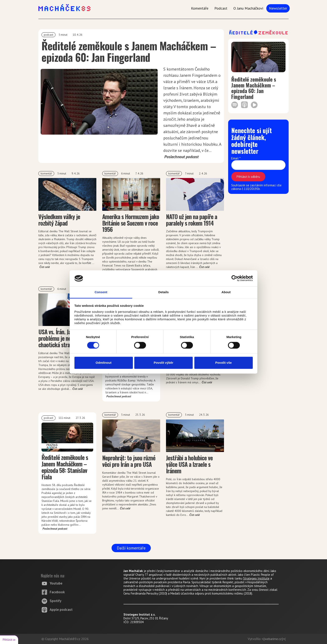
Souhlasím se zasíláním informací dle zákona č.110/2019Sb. (256, 187)
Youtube (56, 583)
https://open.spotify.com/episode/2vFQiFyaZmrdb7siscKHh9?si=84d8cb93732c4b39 (235, 105)
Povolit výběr (163, 363)
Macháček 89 (0, 0)
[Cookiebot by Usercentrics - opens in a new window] (235, 278)
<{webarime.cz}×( (274, 639)
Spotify (55, 601)
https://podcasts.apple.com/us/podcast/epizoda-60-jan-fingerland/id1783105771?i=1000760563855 (244, 105)
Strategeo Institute (256, 578)
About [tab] (226, 292)
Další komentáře (131, 548)
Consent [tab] (101, 292)
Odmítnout (104, 363)
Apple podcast (61, 610)
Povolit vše (223, 363)
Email (236, 158)
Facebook (57, 592)
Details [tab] (163, 292)
